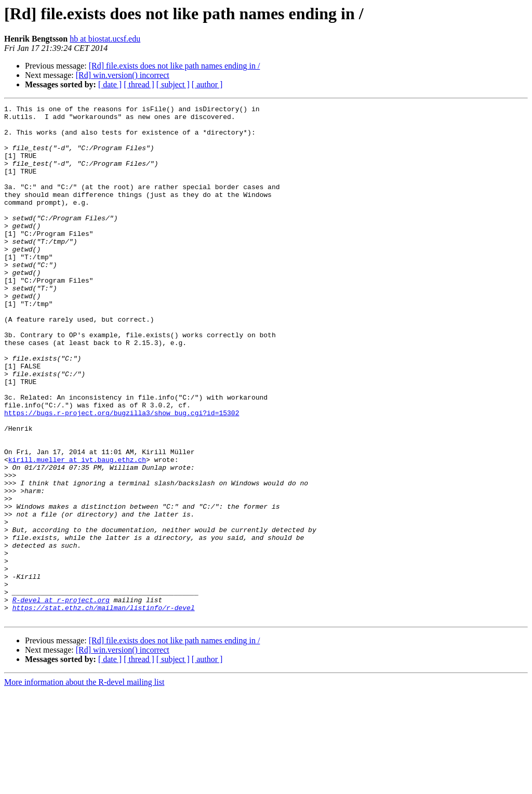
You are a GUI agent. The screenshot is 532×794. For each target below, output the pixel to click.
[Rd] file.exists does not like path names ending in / (175, 66)
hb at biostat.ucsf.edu (105, 39)
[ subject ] (173, 84)
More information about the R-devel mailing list (84, 785)
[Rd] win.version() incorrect (123, 75)
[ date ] (110, 84)
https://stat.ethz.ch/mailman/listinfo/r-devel (104, 709)
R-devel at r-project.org (61, 699)
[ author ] (207, 84)
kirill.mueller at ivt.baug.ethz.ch (77, 531)
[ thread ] (139, 84)
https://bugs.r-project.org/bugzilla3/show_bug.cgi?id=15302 (122, 475)
